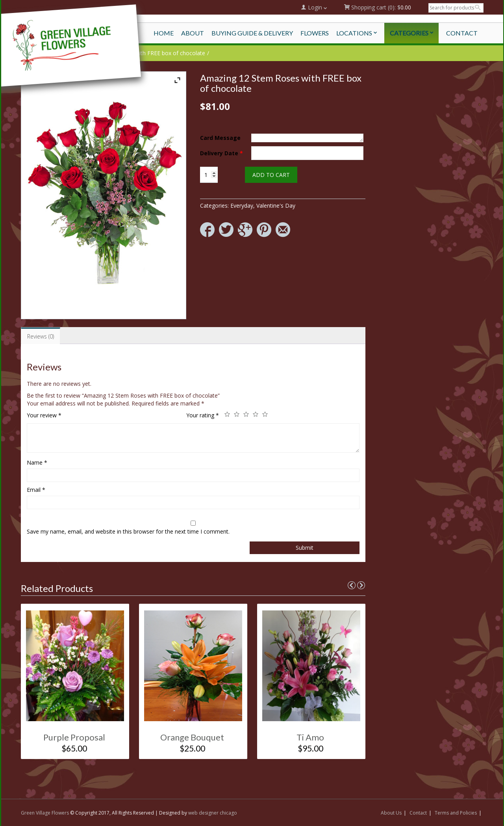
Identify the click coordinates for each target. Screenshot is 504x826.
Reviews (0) (41, 336)
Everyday (242, 206)
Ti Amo (310, 737)
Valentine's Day (276, 206)
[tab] (41, 336)
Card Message (220, 138)
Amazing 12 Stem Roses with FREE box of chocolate (138, 53)
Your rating (203, 415)
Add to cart (271, 175)
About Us (391, 813)
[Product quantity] (209, 175)
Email (36, 490)
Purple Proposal (74, 737)
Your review (44, 415)
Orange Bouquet (192, 737)
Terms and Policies (456, 813)
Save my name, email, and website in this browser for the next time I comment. (128, 531)
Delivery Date (221, 153)
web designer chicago (213, 813)
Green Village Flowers (45, 813)
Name (37, 462)
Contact (418, 813)
